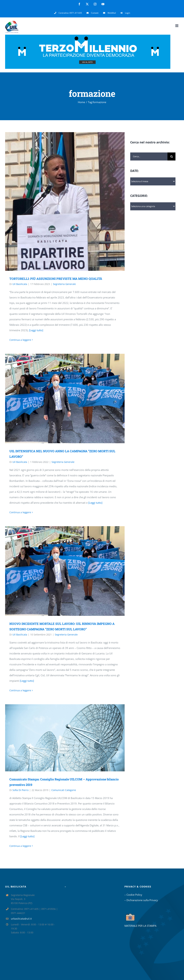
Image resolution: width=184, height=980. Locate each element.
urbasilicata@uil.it (21, 919)
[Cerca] (171, 156)
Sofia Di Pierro (20, 790)
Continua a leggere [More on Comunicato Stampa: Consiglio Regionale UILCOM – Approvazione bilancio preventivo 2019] (20, 846)
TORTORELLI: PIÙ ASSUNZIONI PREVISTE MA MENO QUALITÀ (56, 279)
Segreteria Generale (64, 284)
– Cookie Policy (133, 895)
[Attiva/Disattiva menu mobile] (177, 26)
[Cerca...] (149, 156)
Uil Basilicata (20, 284)
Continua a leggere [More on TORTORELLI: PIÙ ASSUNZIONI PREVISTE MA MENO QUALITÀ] (20, 340)
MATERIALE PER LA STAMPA (140, 926)
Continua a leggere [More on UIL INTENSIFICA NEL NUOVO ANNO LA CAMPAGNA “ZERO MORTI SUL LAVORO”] (20, 512)
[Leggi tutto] (36, 330)
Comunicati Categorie (64, 790)
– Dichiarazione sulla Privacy (141, 900)
